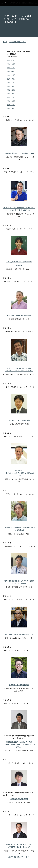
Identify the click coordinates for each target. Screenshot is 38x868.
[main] (19, 22)
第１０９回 (11, 75)
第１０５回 (11, 60)
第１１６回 (11, 101)
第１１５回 (11, 97)
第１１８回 (11, 108)
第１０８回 (11, 71)
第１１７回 (11, 105)
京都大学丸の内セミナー (17, 42)
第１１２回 (11, 86)
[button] (2, 3)
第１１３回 (11, 90)
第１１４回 (11, 94)
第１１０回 (11, 79)
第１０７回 (11, 68)
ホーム (5, 42)
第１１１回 (11, 83)
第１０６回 (11, 64)
